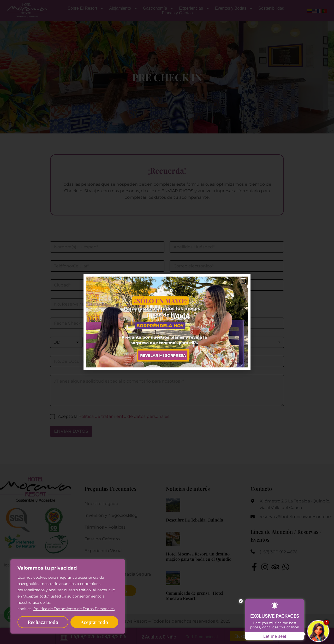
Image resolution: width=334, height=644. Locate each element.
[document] (167, 322)
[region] (68, 596)
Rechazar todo (43, 622)
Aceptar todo (94, 622)
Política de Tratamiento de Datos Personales (74, 609)
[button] (243, 281)
